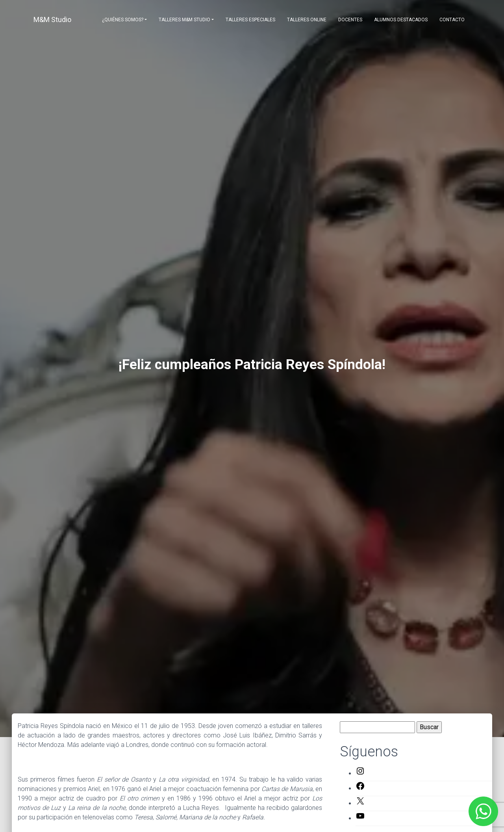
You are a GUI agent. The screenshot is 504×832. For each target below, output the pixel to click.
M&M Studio (52, 19)
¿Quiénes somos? (123, 20)
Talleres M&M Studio (184, 20)
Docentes (350, 20)
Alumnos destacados (401, 20)
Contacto (452, 20)
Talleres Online (307, 20)
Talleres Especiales (250, 20)
